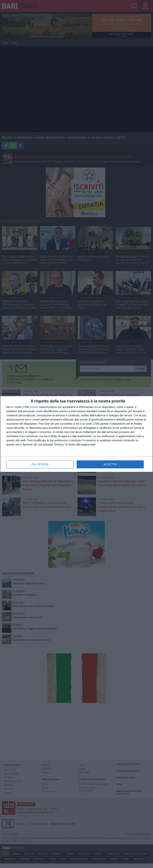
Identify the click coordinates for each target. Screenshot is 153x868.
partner (34, 407)
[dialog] (76, 434)
